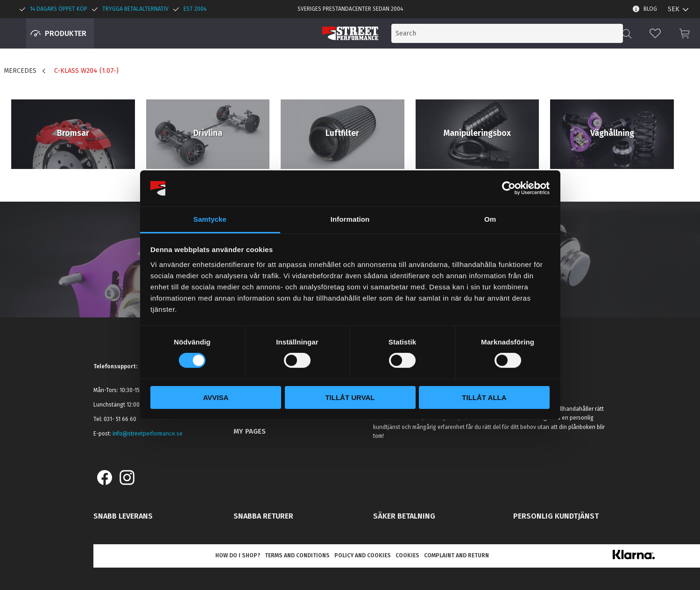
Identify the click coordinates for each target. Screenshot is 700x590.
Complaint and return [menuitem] (456, 555)
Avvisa (216, 397)
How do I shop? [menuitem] (238, 555)
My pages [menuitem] (250, 431)
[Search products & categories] (545, 33)
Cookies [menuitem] (407, 555)
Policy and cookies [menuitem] (363, 555)
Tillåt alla (484, 397)
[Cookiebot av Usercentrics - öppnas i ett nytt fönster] (509, 188)
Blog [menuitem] (650, 9)
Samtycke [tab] (210, 219)
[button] (655, 33)
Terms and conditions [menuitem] (297, 555)
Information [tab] (350, 219)
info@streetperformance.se (148, 434)
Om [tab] (490, 219)
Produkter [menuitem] (66, 33)
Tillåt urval (350, 397)
